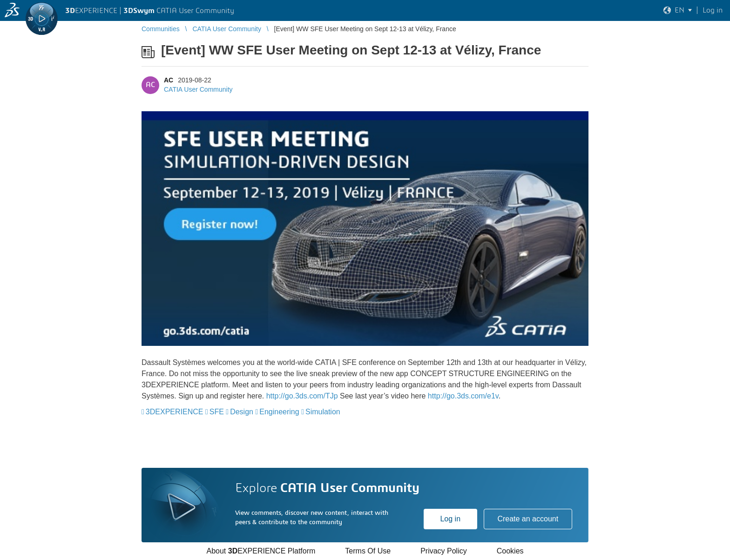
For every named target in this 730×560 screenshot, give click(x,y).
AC (169, 80)
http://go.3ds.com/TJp (302, 396)
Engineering (279, 412)
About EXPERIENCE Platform (261, 551)
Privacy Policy (444, 551)
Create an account (528, 519)
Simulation (323, 412)
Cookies (510, 551)
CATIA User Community (198, 89)
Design (242, 412)
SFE (217, 412)
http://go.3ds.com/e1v (463, 396)
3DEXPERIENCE (175, 412)
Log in (450, 519)
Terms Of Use (368, 551)
